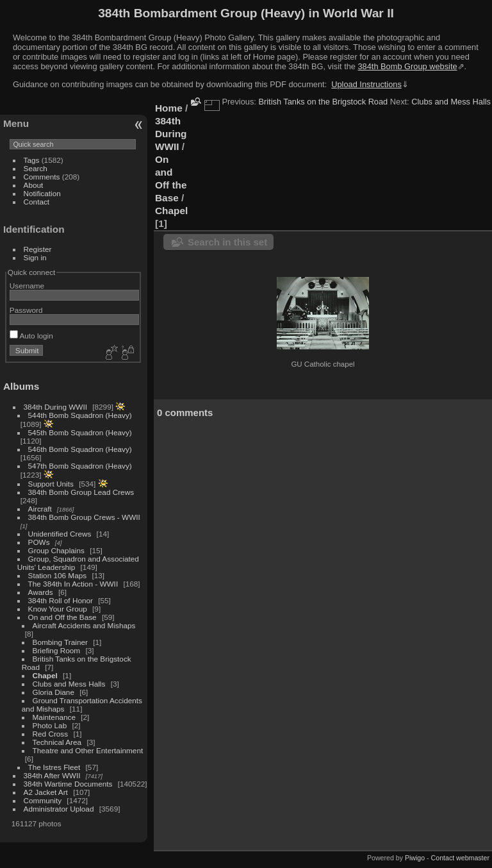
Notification (42, 193)
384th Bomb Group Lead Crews (81, 492)
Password (26, 310)
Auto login (31, 336)
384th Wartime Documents (68, 784)
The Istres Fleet (54, 767)
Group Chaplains (56, 550)
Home (169, 108)
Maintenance (54, 717)
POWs (39, 542)
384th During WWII (55, 407)
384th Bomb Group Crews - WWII (84, 517)
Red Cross (51, 734)
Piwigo (415, 858)
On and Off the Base (62, 617)
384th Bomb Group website (408, 66)
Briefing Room (57, 650)
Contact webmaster (460, 858)
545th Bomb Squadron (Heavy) (80, 432)
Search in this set (227, 242)
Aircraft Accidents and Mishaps (84, 625)
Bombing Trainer (60, 642)
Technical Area (57, 742)
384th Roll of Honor (61, 600)
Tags (32, 160)
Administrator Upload (59, 809)
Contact (37, 202)
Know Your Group (58, 609)
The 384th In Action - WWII (73, 584)
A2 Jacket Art (46, 792)
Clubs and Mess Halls (69, 684)
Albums (21, 386)
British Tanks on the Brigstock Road (323, 102)
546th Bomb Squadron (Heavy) (80, 449)
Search (36, 168)
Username (27, 286)
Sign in (35, 257)
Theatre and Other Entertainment (88, 750)
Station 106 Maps (58, 575)
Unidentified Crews (60, 534)
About (34, 185)
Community (43, 800)
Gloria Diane (53, 692)
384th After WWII (52, 775)
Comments (42, 177)
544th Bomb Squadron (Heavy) (80, 415)
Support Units (51, 484)
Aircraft (40, 509)
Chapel (45, 675)
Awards (41, 592)
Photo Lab (50, 725)
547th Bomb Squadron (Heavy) (80, 466)
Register (38, 249)
